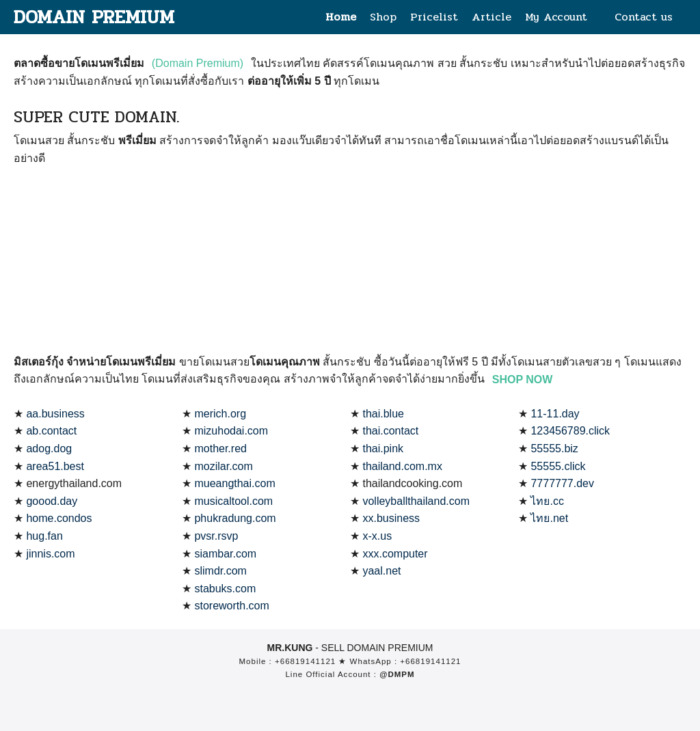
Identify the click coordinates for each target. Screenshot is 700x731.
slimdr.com (220, 571)
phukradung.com (235, 518)
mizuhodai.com (231, 431)
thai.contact (390, 431)
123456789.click (570, 431)
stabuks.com (225, 589)
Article (492, 17)
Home (341, 17)
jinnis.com (50, 554)
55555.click (558, 466)
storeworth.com (231, 606)
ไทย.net (549, 518)
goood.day (52, 501)
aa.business (55, 414)
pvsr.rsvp (216, 536)
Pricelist (434, 17)
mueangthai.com (234, 483)
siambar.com (225, 554)
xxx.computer (395, 554)
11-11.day (555, 414)
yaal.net (381, 571)
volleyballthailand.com (416, 501)
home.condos (59, 518)
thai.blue (383, 414)
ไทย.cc (547, 501)
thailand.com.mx (402, 466)
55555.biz (554, 449)
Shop (383, 17)
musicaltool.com (233, 501)
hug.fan (44, 536)
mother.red (220, 449)
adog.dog (49, 449)
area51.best (55, 466)
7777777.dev (562, 483)
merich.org (220, 414)
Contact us (644, 17)
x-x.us (377, 536)
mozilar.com (223, 466)
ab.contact (51, 431)
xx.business (391, 518)
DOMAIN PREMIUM (95, 17)
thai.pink (383, 449)
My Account (556, 17)
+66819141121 (305, 661)
